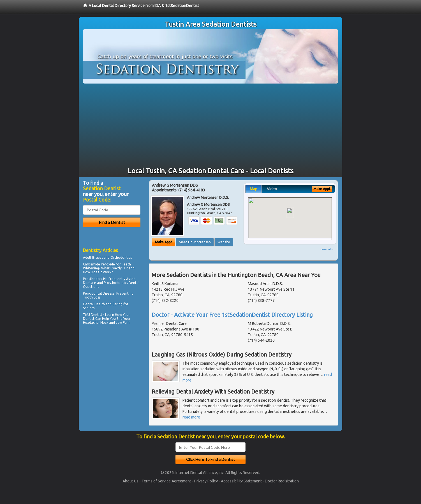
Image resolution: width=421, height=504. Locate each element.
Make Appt (164, 242)
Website (224, 242)
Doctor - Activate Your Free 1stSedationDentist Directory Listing (232, 315)
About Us (130, 481)
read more (191, 417)
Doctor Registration (282, 481)
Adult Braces (93, 257)
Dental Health (94, 304)
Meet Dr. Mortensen (195, 242)
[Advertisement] (210, 126)
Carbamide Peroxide (99, 264)
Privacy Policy (206, 481)
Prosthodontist (95, 279)
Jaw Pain (123, 322)
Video (272, 189)
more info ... (327, 249)
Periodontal (92, 293)
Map (254, 189)
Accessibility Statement (241, 481)
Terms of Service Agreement (166, 481)
